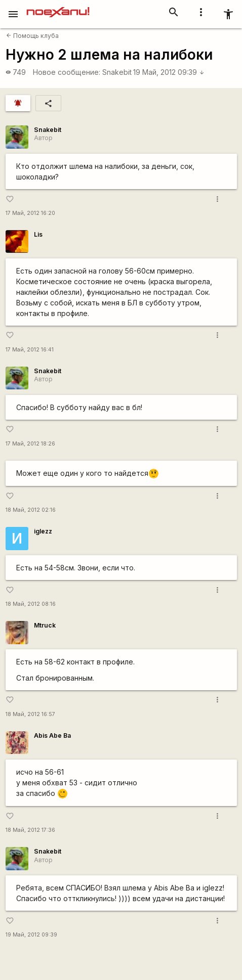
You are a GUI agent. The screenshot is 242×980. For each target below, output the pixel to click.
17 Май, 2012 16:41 (30, 350)
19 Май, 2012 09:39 (169, 72)
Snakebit (117, 72)
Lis (38, 234)
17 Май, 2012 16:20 (30, 213)
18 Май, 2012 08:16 (31, 604)
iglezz (43, 531)
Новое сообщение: (67, 72)
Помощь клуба (32, 36)
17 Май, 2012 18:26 (30, 444)
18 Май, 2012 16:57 (30, 714)
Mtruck (45, 625)
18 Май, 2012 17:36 (30, 830)
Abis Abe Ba (52, 736)
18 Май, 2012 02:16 (31, 510)
